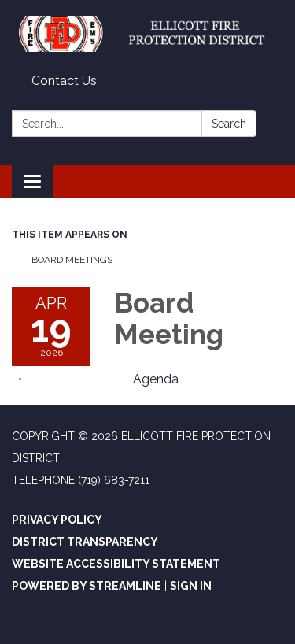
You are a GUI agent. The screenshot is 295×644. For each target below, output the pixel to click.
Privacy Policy (57, 520)
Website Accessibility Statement (116, 564)
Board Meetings (72, 260)
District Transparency (85, 542)
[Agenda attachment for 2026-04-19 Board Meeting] (156, 379)
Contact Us (64, 81)
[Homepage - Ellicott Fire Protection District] (147, 34)
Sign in (191, 586)
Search (229, 124)
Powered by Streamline (87, 586)
